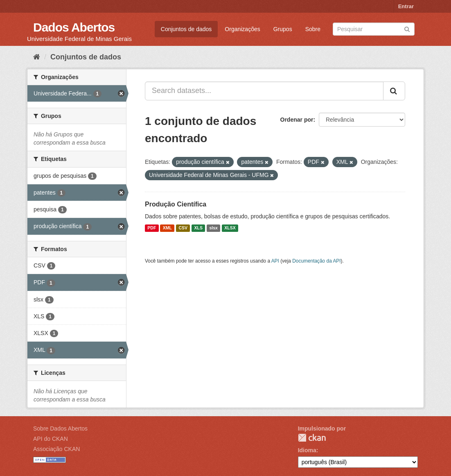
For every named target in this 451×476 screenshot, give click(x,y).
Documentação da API (316, 261)
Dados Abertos (74, 27)
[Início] (37, 57)
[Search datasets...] (264, 91)
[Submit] (407, 28)
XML (167, 228)
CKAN (312, 438)
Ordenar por (297, 120)
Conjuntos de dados (186, 29)
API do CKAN (51, 439)
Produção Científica (176, 204)
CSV (183, 228)
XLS (198, 228)
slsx (213, 228)
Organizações (242, 29)
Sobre (313, 29)
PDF (152, 228)
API (275, 261)
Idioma (307, 450)
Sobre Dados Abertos (60, 428)
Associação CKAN (56, 449)
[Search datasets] (374, 29)
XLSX (230, 228)
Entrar (406, 6)
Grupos (283, 29)
